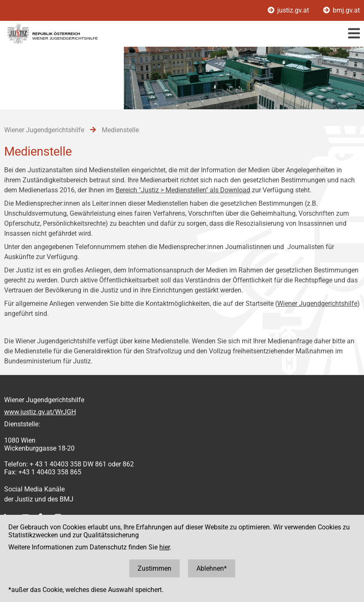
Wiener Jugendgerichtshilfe (317, 304)
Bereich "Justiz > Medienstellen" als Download (183, 190)
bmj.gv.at (341, 10)
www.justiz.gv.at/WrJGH (40, 412)
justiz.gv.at (289, 10)
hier (164, 547)
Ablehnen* (212, 568)
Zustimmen (154, 568)
